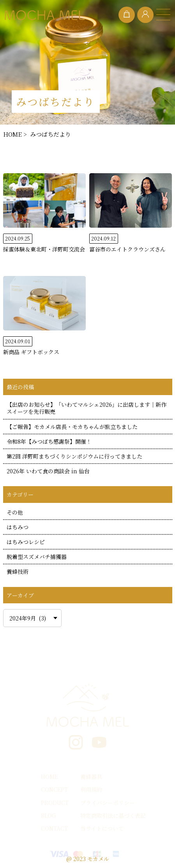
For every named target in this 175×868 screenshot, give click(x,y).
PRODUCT (55, 803)
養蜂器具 (91, 777)
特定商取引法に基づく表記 (113, 815)
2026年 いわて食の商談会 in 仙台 (48, 471)
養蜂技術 (18, 571)
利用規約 (91, 789)
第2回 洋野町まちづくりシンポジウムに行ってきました (74, 456)
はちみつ (18, 527)
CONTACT (54, 828)
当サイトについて (102, 828)
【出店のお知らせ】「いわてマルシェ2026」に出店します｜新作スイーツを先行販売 (87, 408)
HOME (49, 777)
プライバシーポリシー (108, 803)
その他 (15, 512)
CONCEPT (54, 789)
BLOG (48, 815)
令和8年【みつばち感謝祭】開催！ (49, 441)
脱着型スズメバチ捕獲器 (37, 557)
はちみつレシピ (26, 542)
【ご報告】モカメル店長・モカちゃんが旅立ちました (72, 427)
